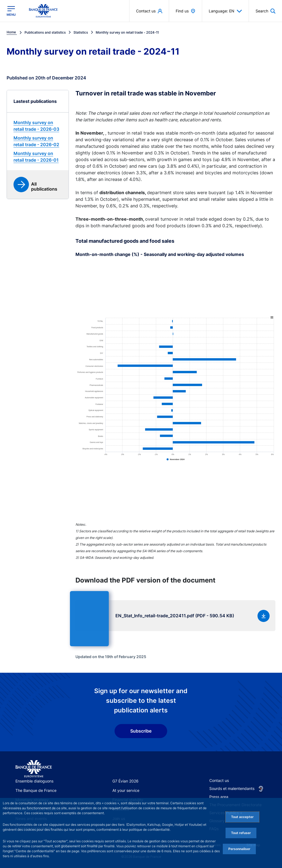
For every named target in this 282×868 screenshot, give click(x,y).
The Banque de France (36, 790)
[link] (38, 126)
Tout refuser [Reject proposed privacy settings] (241, 833)
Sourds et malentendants (232, 788)
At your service (126, 790)
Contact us (219, 780)
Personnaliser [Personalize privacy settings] (239, 849)
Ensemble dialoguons (34, 781)
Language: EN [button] (225, 11)
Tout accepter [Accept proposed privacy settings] (242, 817)
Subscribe (141, 731)
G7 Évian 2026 (125, 781)
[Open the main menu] (11, 11)
